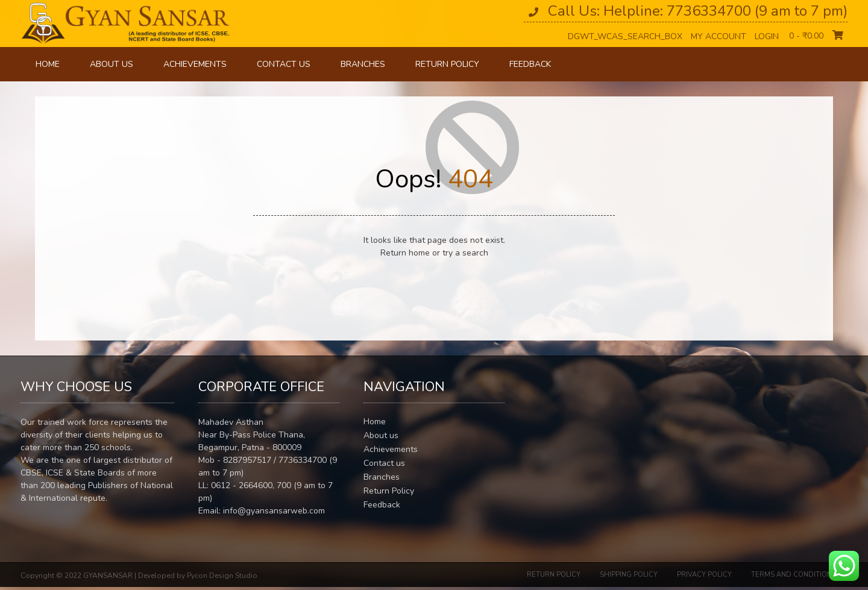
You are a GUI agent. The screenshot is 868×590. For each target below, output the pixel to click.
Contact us (284, 64)
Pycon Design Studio (222, 576)
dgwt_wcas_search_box (625, 36)
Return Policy (447, 64)
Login (767, 36)
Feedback (530, 64)
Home (48, 64)
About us (112, 64)
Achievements (195, 64)
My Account (719, 36)
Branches (363, 64)
